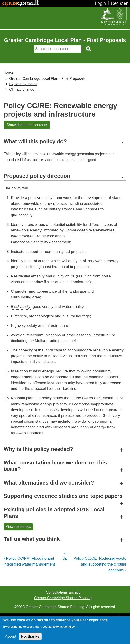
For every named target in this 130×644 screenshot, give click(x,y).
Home (8, 73)
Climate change (22, 89)
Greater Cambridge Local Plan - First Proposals (47, 79)
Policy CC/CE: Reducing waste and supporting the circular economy (100, 564)
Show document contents (27, 125)
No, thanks (30, 636)
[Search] (58, 49)
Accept (10, 636)
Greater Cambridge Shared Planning (63, 598)
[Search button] (89, 49)
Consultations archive (63, 592)
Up (65, 558)
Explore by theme (23, 84)
